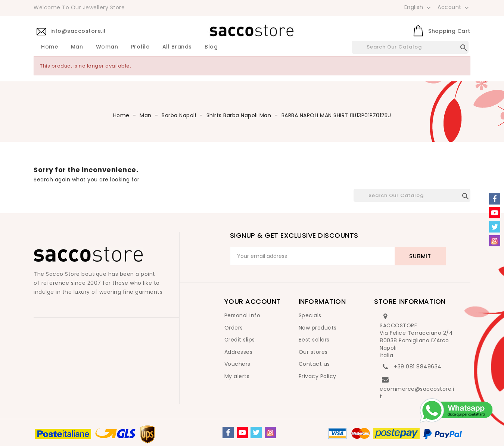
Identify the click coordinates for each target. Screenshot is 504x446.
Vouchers (237, 364)
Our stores (313, 352)
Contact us (314, 364)
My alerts (237, 376)
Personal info (242, 315)
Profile (140, 47)
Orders (234, 328)
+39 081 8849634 (418, 367)
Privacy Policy (318, 376)
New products (318, 328)
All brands (177, 47)
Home (49, 47)
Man (77, 47)
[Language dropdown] (418, 7)
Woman (107, 47)
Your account (253, 301)
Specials (310, 315)
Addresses (239, 352)
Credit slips (240, 340)
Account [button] (454, 7)
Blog (211, 47)
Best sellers (314, 340)
